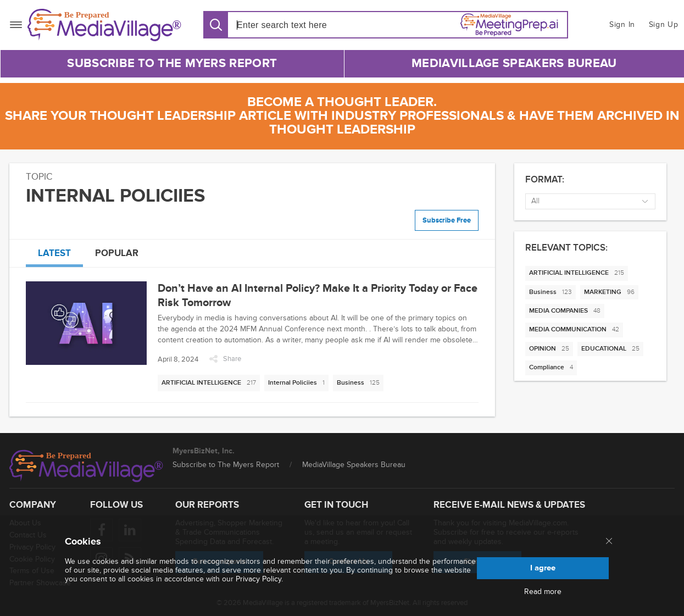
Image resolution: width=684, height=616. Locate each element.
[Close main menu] (609, 542)
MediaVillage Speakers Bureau (514, 63)
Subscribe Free (447, 220)
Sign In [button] (622, 24)
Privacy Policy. (259, 579)
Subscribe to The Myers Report (172, 63)
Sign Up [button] (664, 24)
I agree (543, 568)
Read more (543, 592)
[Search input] (300, 25)
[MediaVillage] (104, 25)
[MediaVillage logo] (86, 466)
